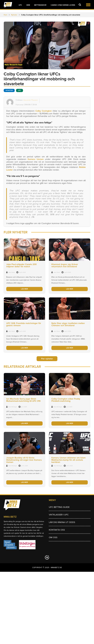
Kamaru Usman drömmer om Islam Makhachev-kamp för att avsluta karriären (68, 460)
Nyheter (9, 90)
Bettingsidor (40, 5)
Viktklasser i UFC (59, 515)
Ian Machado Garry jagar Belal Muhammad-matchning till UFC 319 (23, 400)
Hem (28, 5)
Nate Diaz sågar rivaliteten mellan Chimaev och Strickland (68, 324)
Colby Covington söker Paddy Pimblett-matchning (66, 400)
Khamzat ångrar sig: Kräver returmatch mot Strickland (65, 265)
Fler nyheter (47, 359)
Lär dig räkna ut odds (62, 522)
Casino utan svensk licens (63, 5)
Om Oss (53, 537)
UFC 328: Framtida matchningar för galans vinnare (24, 324)
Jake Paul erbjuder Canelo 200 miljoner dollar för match (21, 265)
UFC (20, 5)
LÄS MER (24, 289)
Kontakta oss (57, 530)
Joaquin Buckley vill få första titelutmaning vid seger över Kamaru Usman (24, 460)
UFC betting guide (59, 507)
